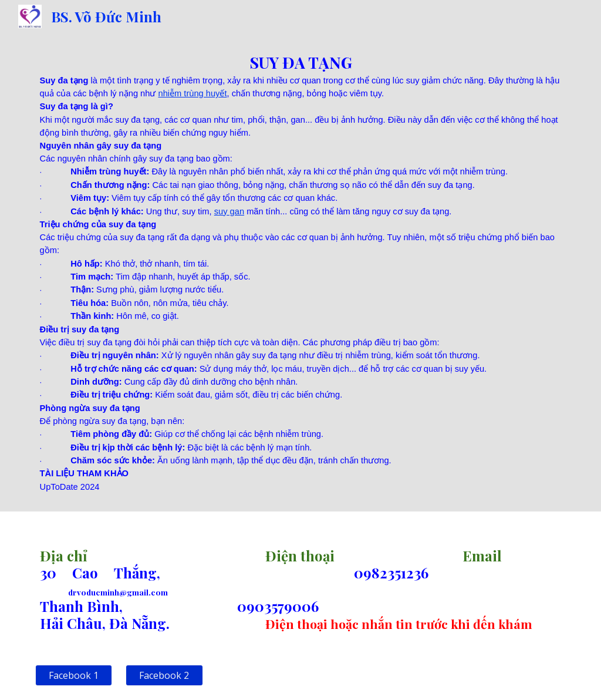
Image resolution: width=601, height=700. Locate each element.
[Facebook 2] (164, 675)
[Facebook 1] (74, 675)
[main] (301, 272)
